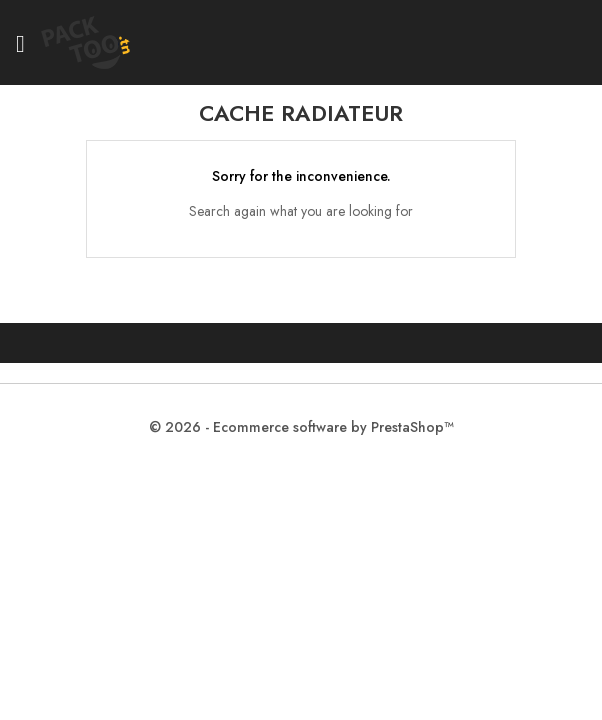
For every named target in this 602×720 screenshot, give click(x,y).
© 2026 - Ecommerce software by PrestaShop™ (301, 427)
